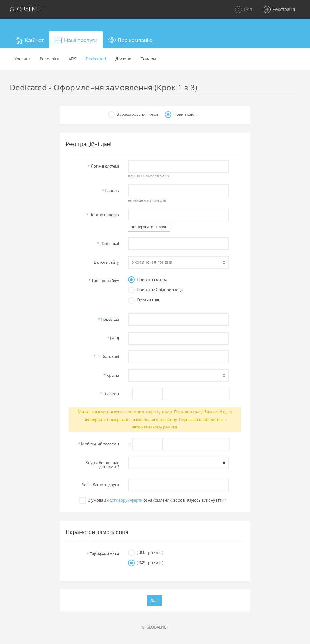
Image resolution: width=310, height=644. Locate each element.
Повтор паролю (103, 215)
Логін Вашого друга (100, 485)
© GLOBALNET (155, 627)
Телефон (109, 394)
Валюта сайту (106, 262)
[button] (29, 40)
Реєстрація (279, 10)
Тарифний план (103, 554)
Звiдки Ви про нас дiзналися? (102, 465)
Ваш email (108, 243)
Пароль (110, 190)
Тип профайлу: (104, 281)
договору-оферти (126, 500)
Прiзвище (108, 319)
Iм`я (113, 338)
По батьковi (106, 356)
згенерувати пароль (149, 227)
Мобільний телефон (99, 444)
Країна (111, 375)
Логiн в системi (103, 166)
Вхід (243, 10)
